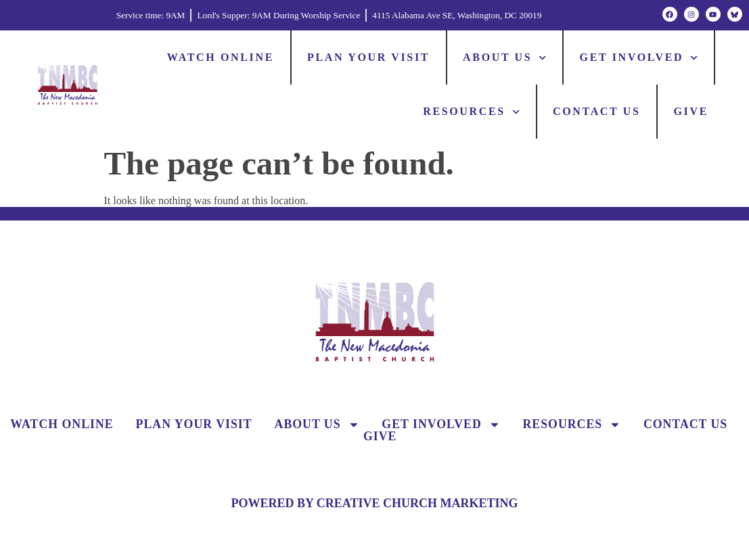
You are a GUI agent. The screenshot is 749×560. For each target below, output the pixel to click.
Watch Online (221, 57)
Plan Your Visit (368, 57)
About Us (504, 58)
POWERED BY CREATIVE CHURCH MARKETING (374, 503)
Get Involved (639, 58)
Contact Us (596, 111)
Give (691, 111)
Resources (471, 112)
